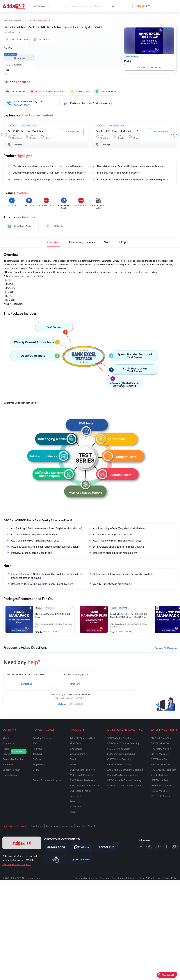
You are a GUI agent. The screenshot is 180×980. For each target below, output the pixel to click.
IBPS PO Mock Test (161, 785)
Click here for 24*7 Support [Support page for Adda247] (17, 864)
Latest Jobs (52, 826)
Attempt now (73, 131)
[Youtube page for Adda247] (175, 846)
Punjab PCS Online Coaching (122, 775)
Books (73, 764)
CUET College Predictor (82, 770)
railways (37, 749)
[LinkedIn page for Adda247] (141, 846)
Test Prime (75, 806)
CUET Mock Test (160, 775)
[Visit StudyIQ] (55, 860)
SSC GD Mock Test (161, 743)
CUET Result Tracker (80, 791)
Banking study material (20, 21)
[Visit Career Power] (81, 860)
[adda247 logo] (22, 843)
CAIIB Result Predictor (82, 780)
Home (6, 21)
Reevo (73, 801)
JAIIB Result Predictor (81, 775)
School (92, 826)
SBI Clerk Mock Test (161, 738)
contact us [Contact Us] (8, 743)
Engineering (67, 826)
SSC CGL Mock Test (161, 764)
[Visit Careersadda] (55, 847)
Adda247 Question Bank (83, 738)
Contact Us (27, 684)
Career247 (75, 796)
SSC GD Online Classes (119, 749)
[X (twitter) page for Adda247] (149, 846)
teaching (37, 754)
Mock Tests (31, 21)
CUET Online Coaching (119, 759)
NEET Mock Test (159, 780)
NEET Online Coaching (119, 764)
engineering (39, 764)
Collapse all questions (166, 648)
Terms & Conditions (150, 878)
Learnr (73, 812)
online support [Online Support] (11, 775)
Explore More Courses (149, 67)
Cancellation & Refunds (124, 878)
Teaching (81, 826)
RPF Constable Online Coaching (124, 780)
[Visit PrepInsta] (81, 847)
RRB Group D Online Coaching (123, 743)
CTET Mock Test (159, 759)
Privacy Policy (170, 878)
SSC (35, 743)
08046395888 (21, 105)
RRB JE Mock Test (160, 791)
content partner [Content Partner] (11, 770)
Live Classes (76, 749)
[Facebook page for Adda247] (166, 846)
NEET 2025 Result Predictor (84, 785)
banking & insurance (44, 738)
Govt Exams (37, 826)
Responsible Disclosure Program (92, 878)
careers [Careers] (7, 754)
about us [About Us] (7, 738)
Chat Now (75, 684)
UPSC (36, 770)
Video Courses (77, 754)
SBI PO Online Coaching (120, 738)
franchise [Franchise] (8, 764)
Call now (63, 703)
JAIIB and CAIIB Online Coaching (125, 770)
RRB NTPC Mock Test (162, 749)
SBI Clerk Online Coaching (121, 754)
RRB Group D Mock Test (164, 770)
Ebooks (74, 759)
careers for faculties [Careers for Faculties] (13, 759)
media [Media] (6, 749)
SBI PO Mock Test (160, 754)
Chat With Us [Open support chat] (167, 975)
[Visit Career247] (107, 847)
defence (37, 759)
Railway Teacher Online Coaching (125, 785)
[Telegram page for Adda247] (158, 846)
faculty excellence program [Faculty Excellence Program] (47, 780)
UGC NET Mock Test (162, 796)
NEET (36, 775)
